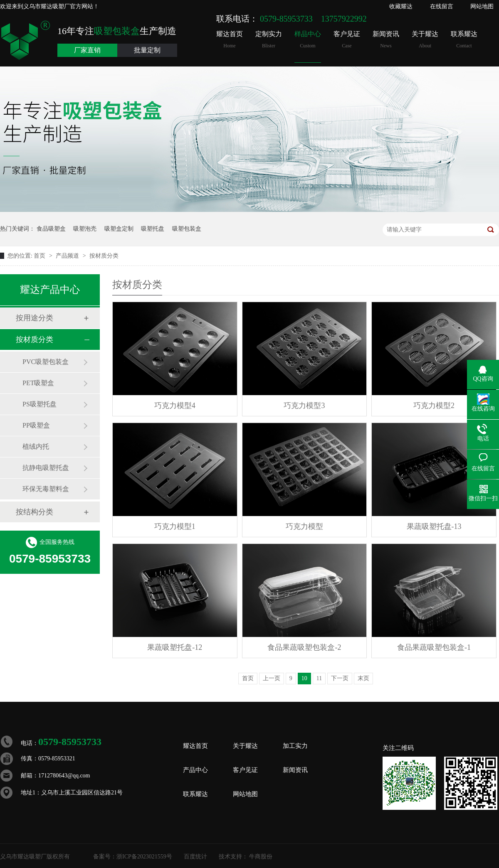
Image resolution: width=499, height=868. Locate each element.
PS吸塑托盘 (40, 404)
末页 (363, 678)
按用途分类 (35, 318)
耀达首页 (230, 40)
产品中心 (195, 770)
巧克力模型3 (304, 406)
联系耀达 (464, 40)
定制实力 (269, 40)
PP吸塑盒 (36, 425)
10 (304, 678)
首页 (40, 256)
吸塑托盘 (153, 229)
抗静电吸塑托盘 (46, 468)
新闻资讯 (386, 40)
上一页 (272, 678)
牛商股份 (261, 857)
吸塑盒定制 (119, 229)
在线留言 (442, 6)
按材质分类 (104, 256)
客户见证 (347, 40)
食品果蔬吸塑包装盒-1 (434, 647)
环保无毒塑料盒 (46, 489)
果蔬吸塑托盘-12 (175, 647)
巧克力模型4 (175, 406)
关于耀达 (425, 40)
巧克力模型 (304, 526)
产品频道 (68, 256)
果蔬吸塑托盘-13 (434, 526)
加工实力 (295, 746)
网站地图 (482, 6)
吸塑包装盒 (187, 229)
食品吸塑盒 (51, 229)
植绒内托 (36, 446)
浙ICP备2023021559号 (144, 857)
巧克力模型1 (175, 526)
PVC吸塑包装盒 (46, 362)
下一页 (340, 678)
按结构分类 (35, 512)
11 (319, 678)
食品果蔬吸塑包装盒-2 (304, 647)
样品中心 (308, 40)
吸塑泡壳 (85, 229)
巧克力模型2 (434, 406)
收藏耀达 (401, 6)
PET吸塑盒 (38, 383)
